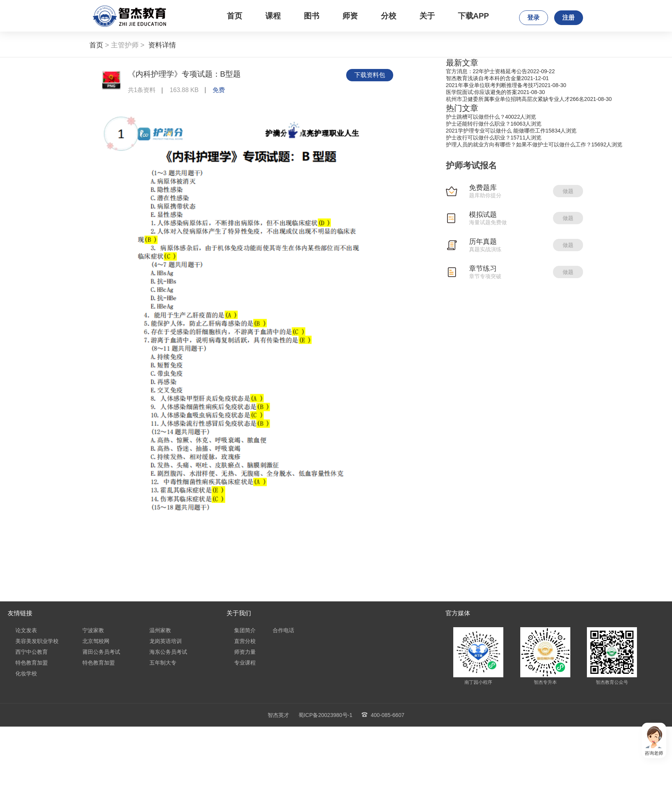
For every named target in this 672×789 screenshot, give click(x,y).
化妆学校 (26, 673)
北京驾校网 (96, 641)
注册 (568, 18)
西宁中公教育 (32, 652)
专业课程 (245, 663)
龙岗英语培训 (166, 641)
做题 (568, 191)
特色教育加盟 (32, 663)
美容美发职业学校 (37, 641)
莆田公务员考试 (101, 652)
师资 (350, 16)
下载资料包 (370, 75)
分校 (389, 16)
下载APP (473, 16)
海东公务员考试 (168, 652)
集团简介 (245, 630)
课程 (273, 16)
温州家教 (160, 630)
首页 (235, 16)
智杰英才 (278, 715)
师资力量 (245, 652)
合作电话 (283, 630)
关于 (427, 16)
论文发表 (26, 630)
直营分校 (245, 641)
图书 (312, 16)
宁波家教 (93, 630)
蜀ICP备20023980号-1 (325, 715)
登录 (533, 18)
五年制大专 (163, 663)
